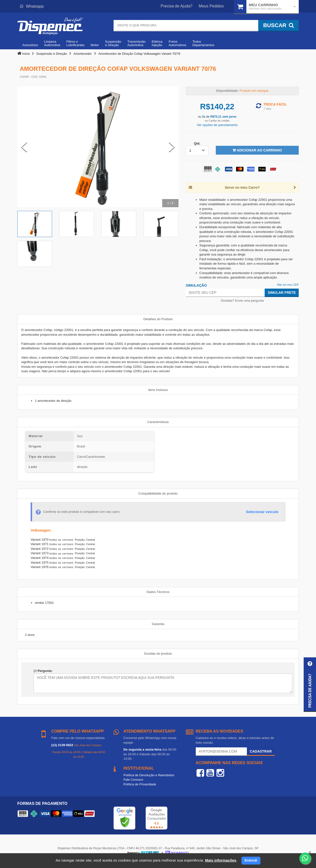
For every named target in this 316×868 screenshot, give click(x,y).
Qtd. (197, 143)
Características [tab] (158, 422)
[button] (310, 685)
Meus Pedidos (211, 6)
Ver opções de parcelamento (217, 125)
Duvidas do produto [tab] (158, 654)
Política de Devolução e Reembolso (149, 775)
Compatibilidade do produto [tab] (158, 493)
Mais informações (221, 860)
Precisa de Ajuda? (177, 6)
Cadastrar (261, 751)
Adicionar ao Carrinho (257, 150)
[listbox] (197, 151)
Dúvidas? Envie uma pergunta (242, 301)
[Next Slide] (172, 147)
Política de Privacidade (140, 784)
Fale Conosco (133, 780)
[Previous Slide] (24, 147)
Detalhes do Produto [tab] (158, 319)
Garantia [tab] (158, 624)
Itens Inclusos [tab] (158, 390)
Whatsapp (32, 6)
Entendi (251, 860)
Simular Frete (282, 293)
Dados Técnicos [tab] (158, 592)
